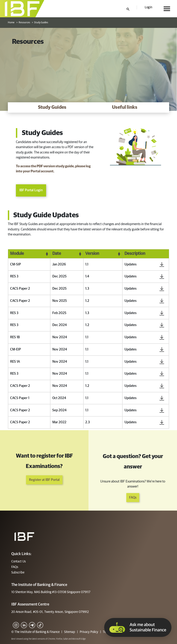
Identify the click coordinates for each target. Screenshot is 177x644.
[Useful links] (125, 107)
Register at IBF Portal (44, 480)
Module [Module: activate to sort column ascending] (17, 254)
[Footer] (24, 536)
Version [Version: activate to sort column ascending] (92, 254)
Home (11, 22)
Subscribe (18, 573)
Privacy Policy (89, 632)
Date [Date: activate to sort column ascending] (57, 254)
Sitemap (70, 632)
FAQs (133, 498)
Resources (24, 22)
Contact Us (19, 562)
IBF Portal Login (31, 190)
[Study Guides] (52, 107)
